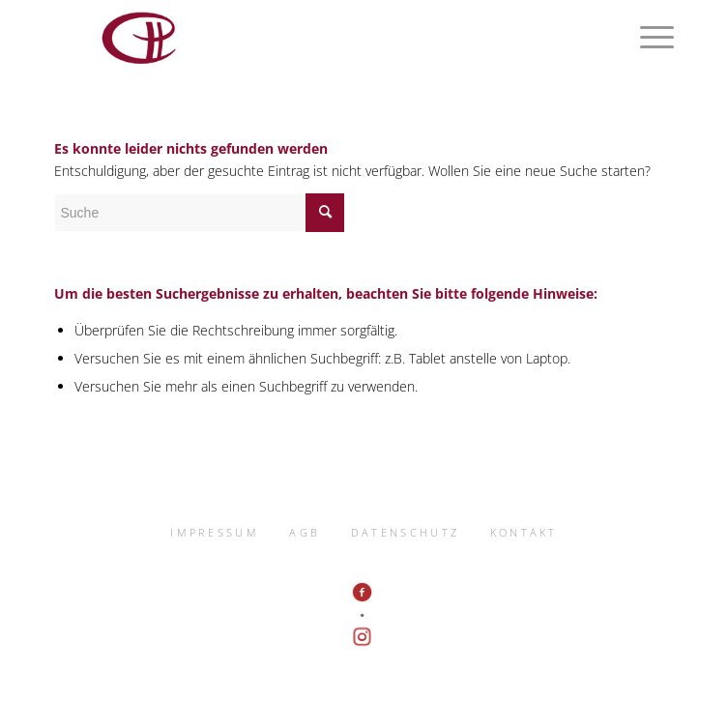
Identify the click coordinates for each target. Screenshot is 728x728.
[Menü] (647, 39)
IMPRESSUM (215, 532)
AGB (305, 532)
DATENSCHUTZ (405, 532)
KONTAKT (524, 532)
